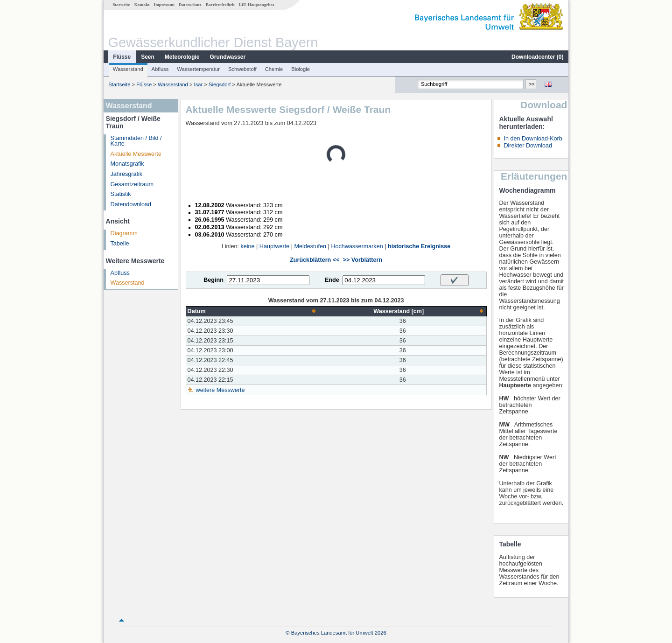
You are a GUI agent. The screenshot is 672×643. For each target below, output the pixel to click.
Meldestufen (310, 246)
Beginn (213, 280)
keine (247, 246)
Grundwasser (228, 57)
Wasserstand (128, 69)
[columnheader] (252, 311)
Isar (199, 84)
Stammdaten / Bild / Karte (136, 141)
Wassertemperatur (198, 69)
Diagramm (124, 233)
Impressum (164, 5)
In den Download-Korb (533, 139)
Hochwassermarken (357, 246)
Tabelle (120, 244)
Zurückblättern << (315, 260)
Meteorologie (182, 57)
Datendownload (131, 204)
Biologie (301, 69)
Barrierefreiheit (220, 5)
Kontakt (142, 5)
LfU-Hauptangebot (256, 5)
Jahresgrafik (127, 174)
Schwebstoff (242, 69)
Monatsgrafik (127, 164)
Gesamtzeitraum (132, 184)
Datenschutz (190, 5)
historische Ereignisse (419, 246)
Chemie (274, 69)
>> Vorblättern (363, 260)
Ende (332, 280)
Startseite (121, 5)
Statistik (121, 194)
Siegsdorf (220, 84)
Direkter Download (528, 146)
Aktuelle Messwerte (136, 154)
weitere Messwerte (220, 390)
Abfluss (160, 69)
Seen (148, 57)
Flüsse (122, 57)
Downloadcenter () (537, 57)
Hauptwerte (274, 246)
